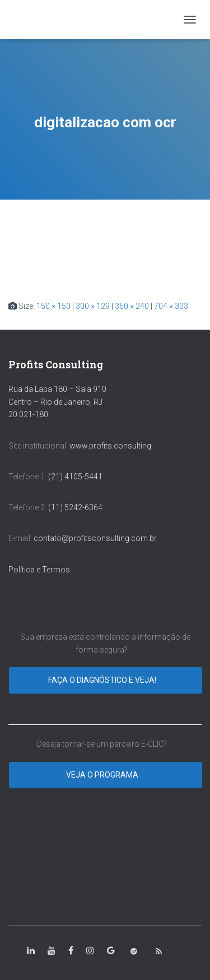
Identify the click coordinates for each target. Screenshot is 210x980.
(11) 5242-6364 (76, 507)
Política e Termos (39, 570)
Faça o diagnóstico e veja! (103, 680)
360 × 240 (132, 306)
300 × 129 (93, 306)
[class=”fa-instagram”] (90, 951)
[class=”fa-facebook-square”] (71, 951)
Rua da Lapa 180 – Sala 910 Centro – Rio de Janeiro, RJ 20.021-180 (57, 402)
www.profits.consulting (110, 446)
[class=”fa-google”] (111, 951)
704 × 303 (171, 306)
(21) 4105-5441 (75, 477)
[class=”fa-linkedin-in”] (31, 951)
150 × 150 (53, 306)
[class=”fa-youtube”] (52, 951)
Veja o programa (103, 775)
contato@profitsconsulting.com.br (95, 538)
